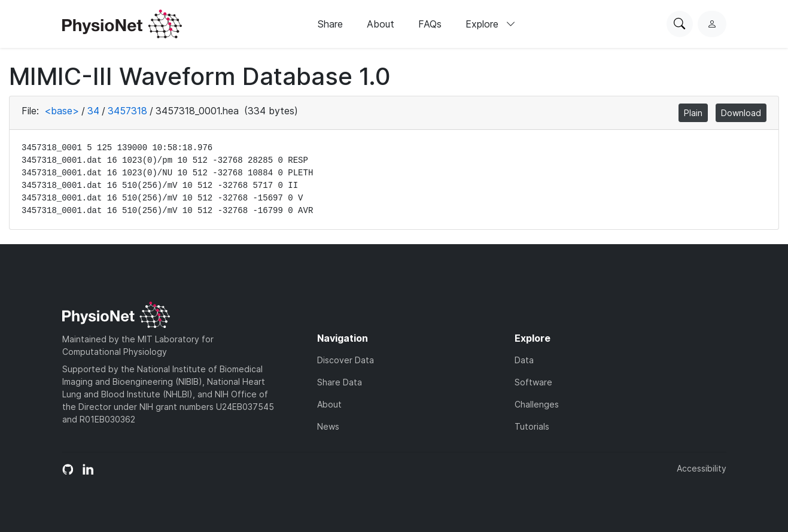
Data (524, 360)
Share (330, 24)
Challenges (537, 404)
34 (93, 111)
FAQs (430, 24)
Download (741, 113)
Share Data (340, 382)
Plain (693, 113)
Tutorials (532, 426)
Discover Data (346, 360)
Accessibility (702, 468)
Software (533, 382)
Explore (491, 24)
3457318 (127, 111)
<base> (62, 111)
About (381, 24)
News (328, 426)
